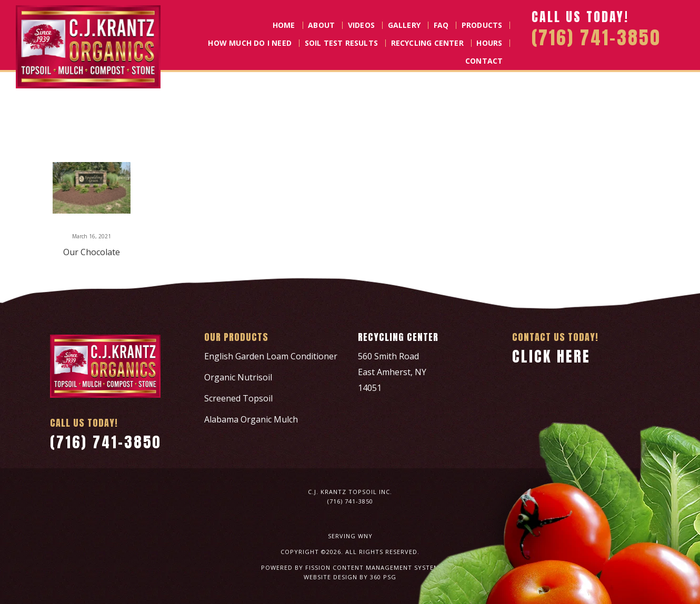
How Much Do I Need (250, 43)
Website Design (331, 577)
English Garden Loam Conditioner (271, 356)
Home (284, 25)
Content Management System (386, 567)
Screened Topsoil (238, 398)
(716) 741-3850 (106, 442)
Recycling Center (427, 43)
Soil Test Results (341, 43)
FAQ (441, 25)
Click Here (551, 356)
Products (482, 25)
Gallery (404, 25)
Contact (484, 61)
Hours (489, 43)
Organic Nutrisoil (238, 377)
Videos (361, 25)
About (321, 25)
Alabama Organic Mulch (251, 419)
